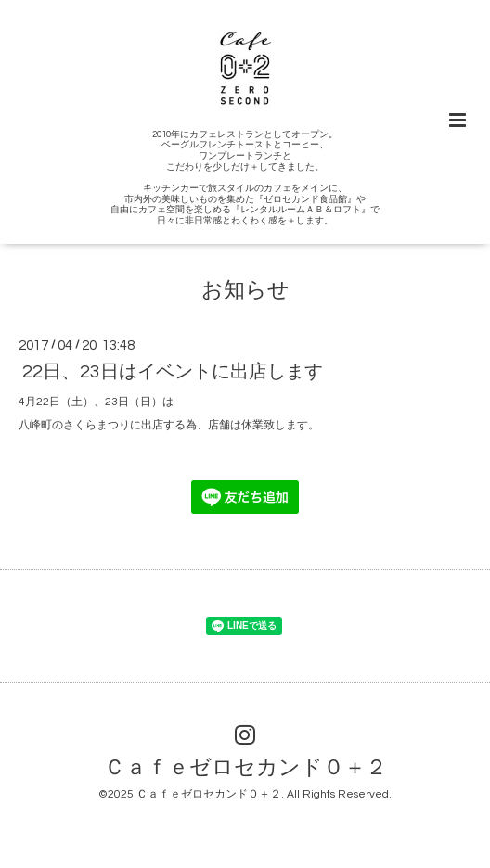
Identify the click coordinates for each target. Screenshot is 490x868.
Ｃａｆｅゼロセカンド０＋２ (245, 768)
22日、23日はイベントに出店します (173, 372)
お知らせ (245, 291)
